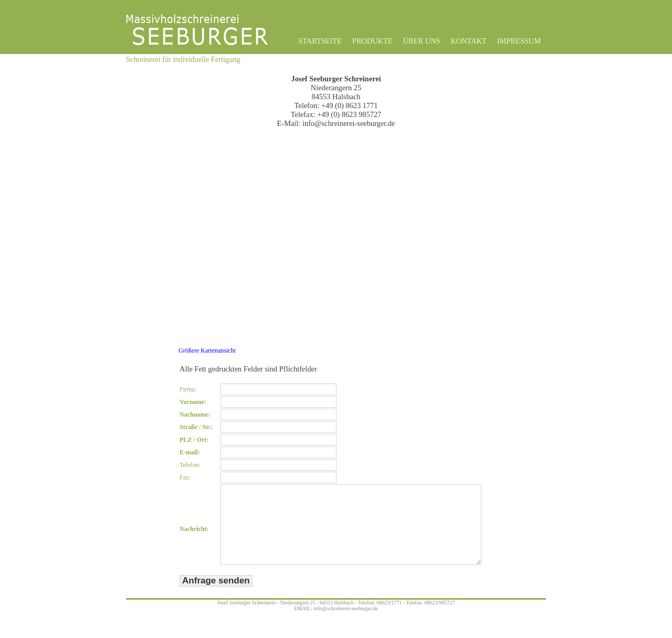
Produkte (372, 41)
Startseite (320, 41)
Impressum (519, 41)
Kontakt (468, 41)
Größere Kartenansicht (207, 350)
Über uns (422, 41)
